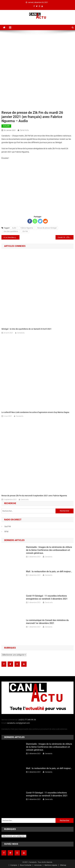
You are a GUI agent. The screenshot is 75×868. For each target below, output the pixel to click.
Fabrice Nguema (27, 228)
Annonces (38, 865)
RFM (6, 532)
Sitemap (63, 865)
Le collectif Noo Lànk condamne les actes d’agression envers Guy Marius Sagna (35, 412)
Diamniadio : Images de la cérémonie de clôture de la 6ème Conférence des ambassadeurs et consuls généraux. (49, 550)
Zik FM (25, 231)
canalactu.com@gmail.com (18, 723)
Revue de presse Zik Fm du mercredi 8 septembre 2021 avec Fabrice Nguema (34, 496)
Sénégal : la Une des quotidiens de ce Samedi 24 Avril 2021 (26, 329)
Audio (14, 228)
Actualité (6, 126)
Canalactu (21, 333)
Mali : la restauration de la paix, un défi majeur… (49, 571)
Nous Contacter (26, 865)
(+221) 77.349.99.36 (27, 720)
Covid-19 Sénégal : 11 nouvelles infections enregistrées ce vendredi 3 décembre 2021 (47, 597)
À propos (14, 865)
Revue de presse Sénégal (47, 228)
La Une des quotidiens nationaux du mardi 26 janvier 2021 (12, 237)
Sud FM (8, 526)
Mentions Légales (51, 865)
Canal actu (24, 130)
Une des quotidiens (11, 231)
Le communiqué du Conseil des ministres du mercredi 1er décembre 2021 (47, 622)
